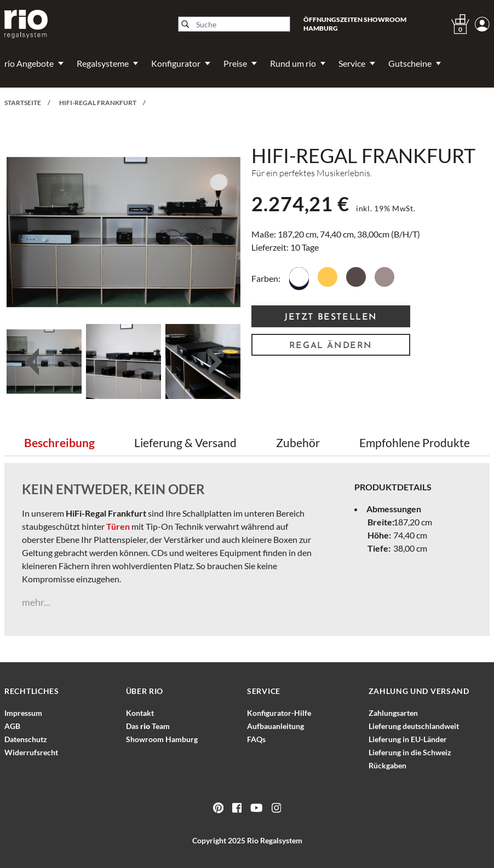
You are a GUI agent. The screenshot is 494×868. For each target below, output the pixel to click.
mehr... (36, 602)
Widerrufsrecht (31, 752)
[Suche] (234, 24)
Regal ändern (331, 346)
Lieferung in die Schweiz (410, 752)
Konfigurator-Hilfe (279, 713)
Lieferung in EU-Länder (408, 739)
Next (215, 362)
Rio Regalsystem (275, 840)
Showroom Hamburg (162, 739)
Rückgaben (387, 765)
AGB (12, 726)
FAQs (256, 739)
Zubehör (298, 442)
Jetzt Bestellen (331, 317)
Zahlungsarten (393, 713)
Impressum (23, 713)
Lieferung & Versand (185, 442)
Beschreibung (59, 442)
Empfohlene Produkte (415, 442)
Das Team (148, 726)
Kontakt (140, 713)
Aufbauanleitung (275, 726)
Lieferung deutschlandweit (414, 726)
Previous (32, 362)
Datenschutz (26, 739)
